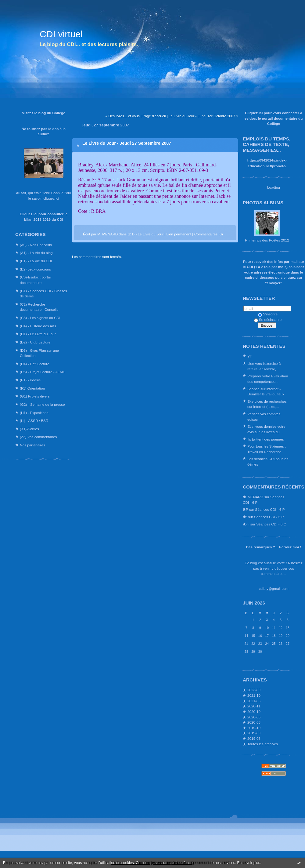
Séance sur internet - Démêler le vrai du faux (266, 392)
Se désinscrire (268, 320)
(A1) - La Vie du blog (36, 253)
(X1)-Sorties (29, 429)
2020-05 (254, 717)
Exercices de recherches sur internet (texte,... (267, 404)
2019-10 (254, 728)
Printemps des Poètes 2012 (267, 240)
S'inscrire (268, 314)
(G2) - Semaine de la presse (42, 404)
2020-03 (254, 722)
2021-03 (254, 701)
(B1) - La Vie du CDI (36, 261)
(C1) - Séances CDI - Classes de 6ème (43, 294)
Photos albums (263, 203)
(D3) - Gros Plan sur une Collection (39, 353)
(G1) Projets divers (35, 396)
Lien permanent (179, 234)
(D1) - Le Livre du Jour (38, 334)
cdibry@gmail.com (274, 588)
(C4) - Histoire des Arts (38, 326)
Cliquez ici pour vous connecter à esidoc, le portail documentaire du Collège (274, 118)
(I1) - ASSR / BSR (34, 421)
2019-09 (254, 733)
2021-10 (254, 695)
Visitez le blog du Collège (43, 113)
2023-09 (254, 690)
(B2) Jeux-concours (35, 269)
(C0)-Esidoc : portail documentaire (36, 280)
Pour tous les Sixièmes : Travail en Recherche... (267, 449)
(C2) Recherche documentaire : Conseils (39, 307)
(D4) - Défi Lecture (35, 364)
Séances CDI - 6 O (271, 524)
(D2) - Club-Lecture (35, 342)
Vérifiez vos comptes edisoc (264, 417)
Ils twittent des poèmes (266, 439)
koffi (246, 524)
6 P (245, 509)
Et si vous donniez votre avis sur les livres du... (266, 429)
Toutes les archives (263, 744)
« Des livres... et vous (122, 116)
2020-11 (254, 706)
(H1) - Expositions (34, 413)
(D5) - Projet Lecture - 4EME (43, 372)
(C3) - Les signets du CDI (40, 318)
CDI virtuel (61, 34)
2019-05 (254, 738)
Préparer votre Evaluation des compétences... (268, 379)
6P (245, 517)
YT (250, 356)
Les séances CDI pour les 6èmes (268, 461)
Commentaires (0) (209, 234)
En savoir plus (248, 863)
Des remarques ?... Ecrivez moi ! (274, 547)
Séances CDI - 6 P (270, 509)
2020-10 (254, 712)
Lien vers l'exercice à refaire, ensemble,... (264, 366)
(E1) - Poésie (30, 380)
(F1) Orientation (32, 388)
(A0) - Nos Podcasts (36, 245)
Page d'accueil (154, 116)
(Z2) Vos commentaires (38, 437)
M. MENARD (253, 497)
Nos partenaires (32, 445)
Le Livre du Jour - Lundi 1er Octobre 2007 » (203, 116)
